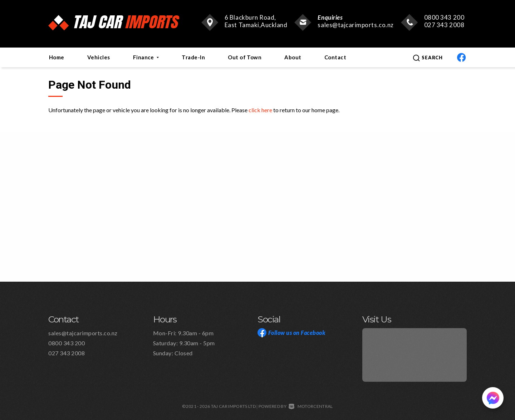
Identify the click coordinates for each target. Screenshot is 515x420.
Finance (146, 57)
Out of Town (245, 57)
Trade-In (193, 57)
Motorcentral (311, 406)
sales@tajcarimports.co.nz (355, 25)
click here (260, 110)
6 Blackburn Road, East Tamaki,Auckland (256, 21)
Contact (335, 57)
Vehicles (99, 57)
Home (57, 57)
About (293, 57)
